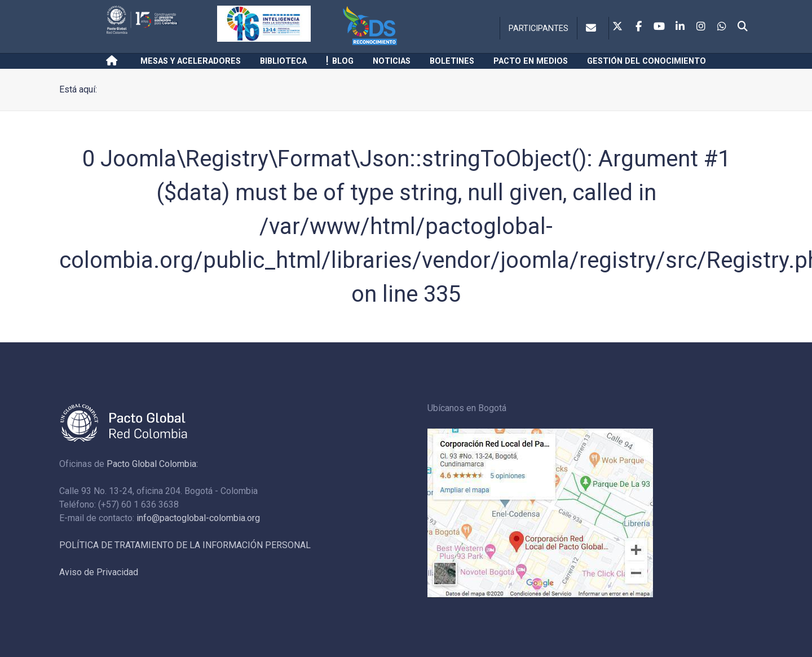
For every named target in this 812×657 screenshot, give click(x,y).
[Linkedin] (680, 27)
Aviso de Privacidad (99, 572)
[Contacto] (593, 28)
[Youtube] (659, 27)
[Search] (743, 27)
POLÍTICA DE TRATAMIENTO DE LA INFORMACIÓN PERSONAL (185, 545)
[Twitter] (617, 27)
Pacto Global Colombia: (152, 464)
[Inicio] (114, 61)
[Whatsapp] (722, 27)
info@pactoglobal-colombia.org (198, 518)
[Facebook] (638, 27)
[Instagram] (701, 27)
